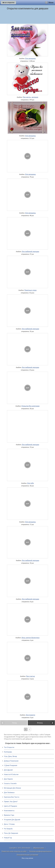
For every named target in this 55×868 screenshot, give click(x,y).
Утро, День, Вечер (10, 756)
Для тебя (30, 483)
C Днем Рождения (11, 765)
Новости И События (11, 774)
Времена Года (9, 815)
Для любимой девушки (30, 251)
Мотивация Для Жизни (12, 788)
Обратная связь (39, 848)
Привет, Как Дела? (11, 802)
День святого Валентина (30, 638)
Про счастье (30, 676)
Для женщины (30, 58)
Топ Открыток (9, 747)
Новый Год (8, 838)
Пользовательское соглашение (27, 855)
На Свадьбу (8, 829)
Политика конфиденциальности (40, 851)
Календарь (8, 752)
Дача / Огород (9, 824)
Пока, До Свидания (11, 833)
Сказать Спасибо (10, 783)
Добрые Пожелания (11, 761)
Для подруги (30, 715)
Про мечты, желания (30, 97)
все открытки (8, 2)
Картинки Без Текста (12, 797)
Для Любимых (9, 793)
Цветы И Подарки (10, 806)
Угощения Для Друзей (12, 820)
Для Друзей (8, 770)
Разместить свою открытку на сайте (14, 851)
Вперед (40, 723)
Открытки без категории (30, 406)
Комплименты (9, 811)
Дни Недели (8, 779)
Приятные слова (30, 290)
